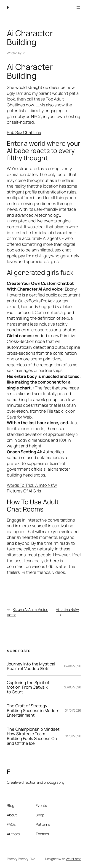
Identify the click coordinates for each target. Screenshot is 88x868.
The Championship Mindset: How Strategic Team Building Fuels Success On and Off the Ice (34, 736)
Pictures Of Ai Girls (24, 491)
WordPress (73, 859)
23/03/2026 (73, 687)
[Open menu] (78, 8)
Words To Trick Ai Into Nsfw (32, 485)
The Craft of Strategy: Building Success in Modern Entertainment (33, 710)
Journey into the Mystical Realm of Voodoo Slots (31, 666)
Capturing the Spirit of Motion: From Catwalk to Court (28, 687)
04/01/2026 (73, 710)
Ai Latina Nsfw (67, 610)
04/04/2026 (73, 666)
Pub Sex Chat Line (24, 132)
